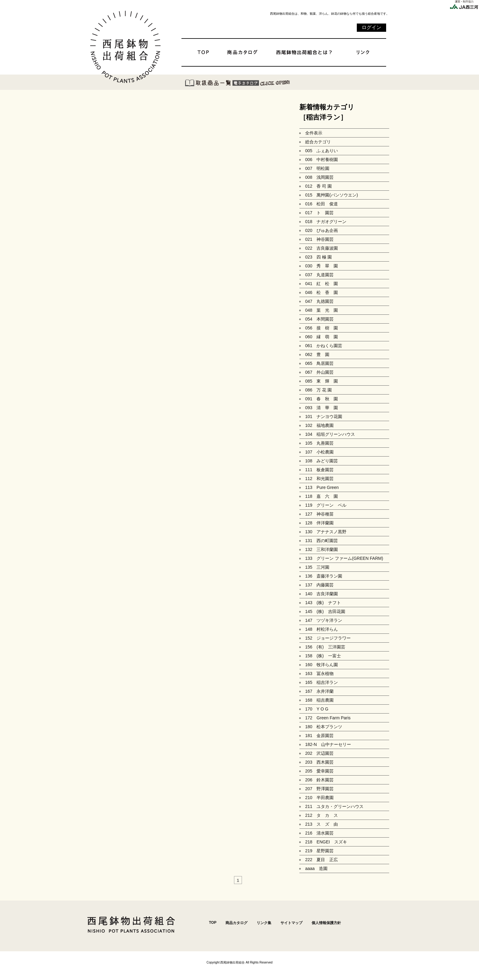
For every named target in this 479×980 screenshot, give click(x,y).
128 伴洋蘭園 (319, 523)
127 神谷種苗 (319, 514)
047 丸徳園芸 (319, 301)
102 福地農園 (319, 425)
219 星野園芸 (319, 851)
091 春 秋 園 (322, 399)
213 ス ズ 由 (322, 824)
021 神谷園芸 (319, 239)
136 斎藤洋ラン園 (324, 576)
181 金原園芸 (319, 736)
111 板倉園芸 (319, 470)
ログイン (371, 27)
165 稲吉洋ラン (322, 682)
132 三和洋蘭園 (322, 549)
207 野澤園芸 (319, 789)
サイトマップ (291, 923)
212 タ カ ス (322, 815)
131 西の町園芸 (322, 541)
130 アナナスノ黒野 (326, 532)
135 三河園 (317, 567)
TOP (213, 923)
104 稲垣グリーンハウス (330, 434)
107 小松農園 (319, 452)
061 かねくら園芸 (324, 346)
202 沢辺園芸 (319, 753)
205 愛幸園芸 (319, 771)
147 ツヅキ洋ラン (324, 620)
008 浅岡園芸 (319, 177)
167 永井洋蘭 (319, 691)
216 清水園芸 (319, 833)
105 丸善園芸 (319, 443)
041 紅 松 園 (322, 284)
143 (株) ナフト (323, 603)
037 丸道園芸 (319, 275)
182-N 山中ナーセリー (328, 744)
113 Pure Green (322, 487)
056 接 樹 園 (322, 328)
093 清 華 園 (322, 408)
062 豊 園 (317, 354)
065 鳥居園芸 (319, 363)
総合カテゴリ (318, 142)
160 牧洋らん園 (322, 665)
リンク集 (264, 923)
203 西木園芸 (319, 762)
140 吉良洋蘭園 (322, 594)
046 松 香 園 (322, 292)
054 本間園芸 (319, 319)
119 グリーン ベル (326, 505)
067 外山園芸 (319, 372)
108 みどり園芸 (322, 461)
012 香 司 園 (318, 186)
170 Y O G (319, 709)
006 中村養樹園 (322, 160)
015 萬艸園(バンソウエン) (332, 195)
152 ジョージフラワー (328, 638)
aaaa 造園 (316, 868)
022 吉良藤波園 (322, 248)
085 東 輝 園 (322, 381)
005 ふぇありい (322, 151)
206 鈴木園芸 (319, 780)
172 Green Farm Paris (328, 718)
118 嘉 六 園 (322, 496)
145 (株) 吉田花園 (325, 611)
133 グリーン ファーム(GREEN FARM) (344, 558)
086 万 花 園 (318, 390)
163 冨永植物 (319, 674)
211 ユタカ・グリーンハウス (334, 806)
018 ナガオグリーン (326, 222)
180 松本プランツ (324, 727)
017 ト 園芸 (319, 213)
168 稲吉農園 (319, 700)
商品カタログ (236, 923)
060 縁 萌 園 (322, 337)
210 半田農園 (319, 798)
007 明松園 (317, 168)
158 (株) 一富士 (323, 656)
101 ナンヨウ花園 (324, 417)
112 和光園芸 (319, 479)
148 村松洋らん (322, 629)
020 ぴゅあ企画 (322, 230)
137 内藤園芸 (319, 585)
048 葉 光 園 (322, 310)
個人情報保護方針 (326, 923)
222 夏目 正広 (322, 860)
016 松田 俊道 (322, 204)
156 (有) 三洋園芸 (325, 647)
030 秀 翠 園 (322, 266)
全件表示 (314, 133)
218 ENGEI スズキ (326, 842)
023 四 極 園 (318, 257)
